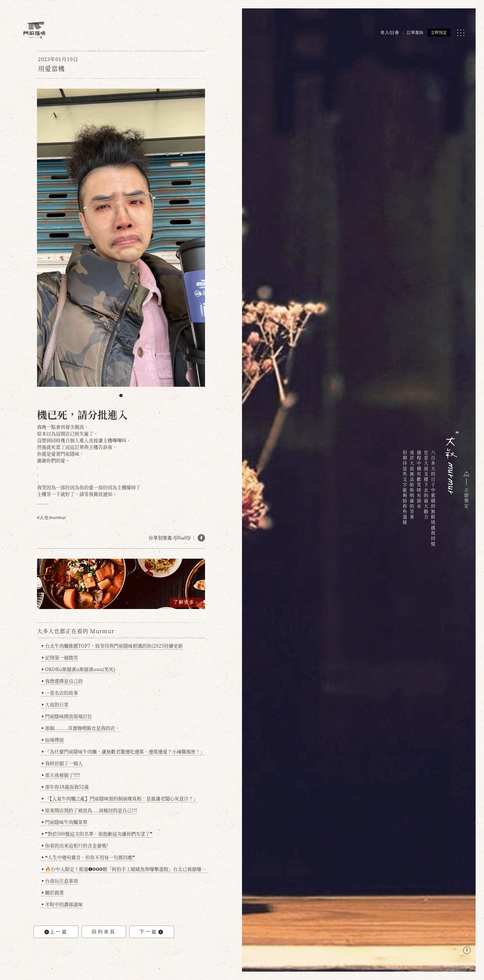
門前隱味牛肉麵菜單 (65, 822)
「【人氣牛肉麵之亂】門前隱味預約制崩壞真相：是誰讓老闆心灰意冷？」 (120, 798)
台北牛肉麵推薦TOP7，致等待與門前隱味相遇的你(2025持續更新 (112, 646)
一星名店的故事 (60, 693)
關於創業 (53, 892)
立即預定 (439, 33)
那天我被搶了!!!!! (61, 775)
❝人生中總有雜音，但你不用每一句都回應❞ (89, 857)
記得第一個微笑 (60, 657)
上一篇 (56, 932)
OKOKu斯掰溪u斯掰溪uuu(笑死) (79, 669)
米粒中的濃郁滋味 (62, 904)
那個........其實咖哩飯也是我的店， (81, 728)
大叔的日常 (55, 704)
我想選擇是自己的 (62, 681)
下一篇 (151, 932)
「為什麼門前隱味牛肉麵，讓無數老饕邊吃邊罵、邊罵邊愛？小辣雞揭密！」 (124, 751)
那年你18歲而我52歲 (65, 787)
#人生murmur (52, 518)
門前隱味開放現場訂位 (67, 716)
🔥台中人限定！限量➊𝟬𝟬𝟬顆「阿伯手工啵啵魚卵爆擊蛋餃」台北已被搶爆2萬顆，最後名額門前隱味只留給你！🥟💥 (125, 869)
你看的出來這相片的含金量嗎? (75, 845)
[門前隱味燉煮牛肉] (34, 30)
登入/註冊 (390, 33)
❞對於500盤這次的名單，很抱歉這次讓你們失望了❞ (97, 834)
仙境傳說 (53, 740)
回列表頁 (104, 932)
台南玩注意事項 (60, 881)
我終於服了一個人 (62, 763)
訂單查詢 (415, 33)
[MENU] (461, 33)
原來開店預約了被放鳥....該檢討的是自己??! (90, 810)
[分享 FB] (201, 538)
